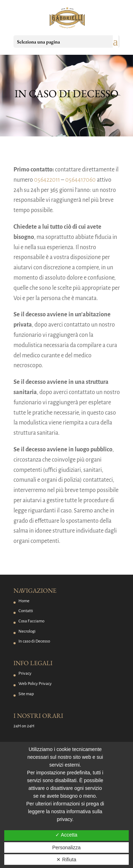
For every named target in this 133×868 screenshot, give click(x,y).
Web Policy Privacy (35, 684)
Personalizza (66, 848)
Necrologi (27, 631)
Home (24, 601)
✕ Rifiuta (66, 860)
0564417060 (81, 180)
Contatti (26, 611)
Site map (26, 694)
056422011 (47, 180)
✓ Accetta (66, 835)
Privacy (25, 673)
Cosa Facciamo (31, 621)
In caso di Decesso (34, 641)
